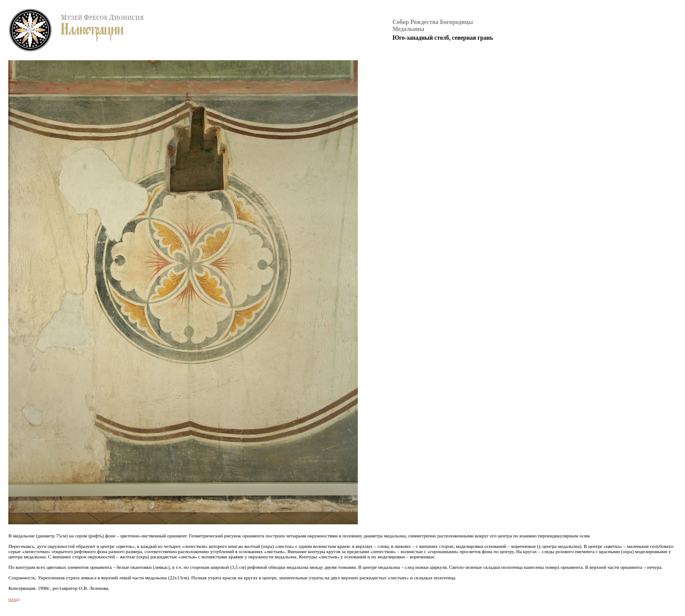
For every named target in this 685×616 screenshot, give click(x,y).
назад (14, 599)
